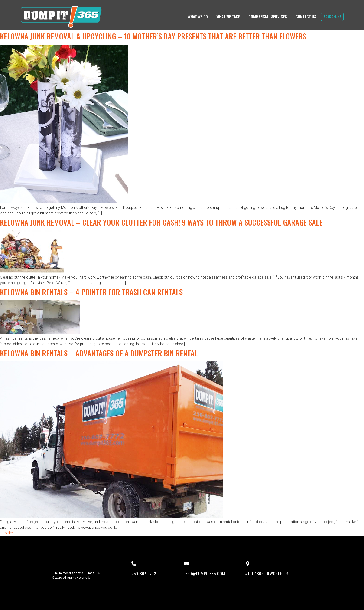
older (6, 533)
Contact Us (304, 17)
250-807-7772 (144, 574)
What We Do (196, 17)
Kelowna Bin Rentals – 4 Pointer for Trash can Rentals (91, 292)
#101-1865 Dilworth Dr (267, 574)
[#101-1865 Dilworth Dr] (247, 564)
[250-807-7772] (134, 564)
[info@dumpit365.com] (187, 564)
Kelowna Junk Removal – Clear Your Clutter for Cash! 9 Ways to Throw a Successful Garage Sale (161, 222)
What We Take (226, 17)
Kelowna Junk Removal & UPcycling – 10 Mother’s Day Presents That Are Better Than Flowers (153, 36)
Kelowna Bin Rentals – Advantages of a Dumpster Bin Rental (99, 353)
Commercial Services (266, 17)
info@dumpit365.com (205, 574)
